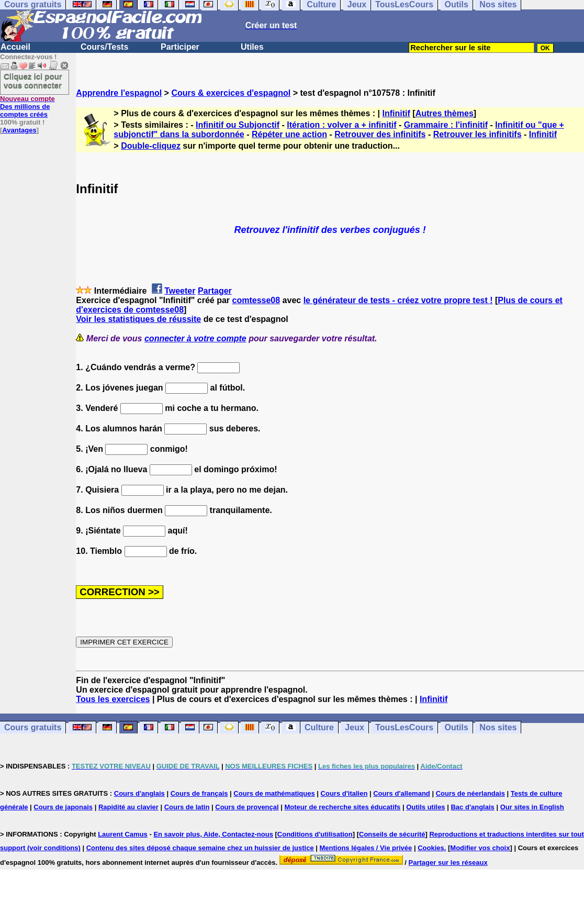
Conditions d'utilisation (315, 834)
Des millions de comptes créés (27, 107)
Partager (215, 291)
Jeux (354, 727)
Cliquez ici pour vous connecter (33, 81)
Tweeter (180, 291)
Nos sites (498, 727)
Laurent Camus (123, 834)
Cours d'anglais (139, 793)
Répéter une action (289, 134)
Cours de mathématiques (274, 793)
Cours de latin (187, 807)
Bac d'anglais (472, 807)
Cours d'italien (344, 793)
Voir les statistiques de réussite (138, 319)
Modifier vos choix (480, 848)
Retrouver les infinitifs (478, 134)
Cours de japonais (63, 807)
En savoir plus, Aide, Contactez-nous (213, 834)
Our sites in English (532, 807)
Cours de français (199, 793)
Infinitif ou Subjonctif (238, 125)
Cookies (431, 848)
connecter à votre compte (195, 338)
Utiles (252, 47)
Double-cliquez (151, 146)
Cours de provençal (247, 807)
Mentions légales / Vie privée (366, 848)
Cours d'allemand (402, 793)
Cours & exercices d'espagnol (231, 93)
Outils (457, 727)
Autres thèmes (445, 113)
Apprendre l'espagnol (119, 93)
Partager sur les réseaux (448, 862)
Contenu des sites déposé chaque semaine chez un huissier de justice (200, 848)
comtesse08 (256, 300)
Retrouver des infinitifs (380, 134)
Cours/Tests (104, 47)
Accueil (15, 47)
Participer (180, 47)
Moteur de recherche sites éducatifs (343, 807)
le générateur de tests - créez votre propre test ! (398, 300)
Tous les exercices (113, 699)
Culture (319, 727)
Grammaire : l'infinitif (446, 125)
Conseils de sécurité (392, 834)
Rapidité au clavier (128, 807)
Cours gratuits (33, 727)
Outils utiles (425, 807)
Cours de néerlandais (470, 793)
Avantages (19, 130)
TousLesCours (404, 727)
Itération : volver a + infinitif (341, 125)
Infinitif (396, 113)
